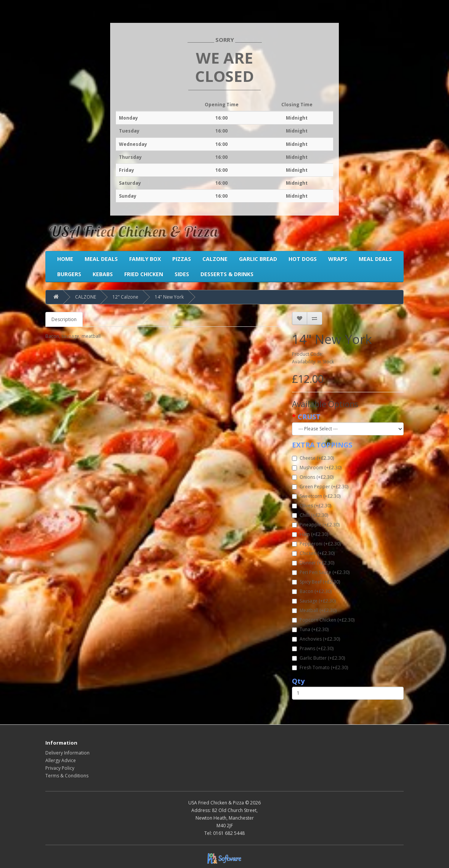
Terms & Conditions (67, 776)
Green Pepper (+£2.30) (320, 487)
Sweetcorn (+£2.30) (316, 496)
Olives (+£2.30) (312, 506)
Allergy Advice (61, 760)
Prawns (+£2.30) (313, 648)
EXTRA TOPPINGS (322, 445)
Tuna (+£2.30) (310, 629)
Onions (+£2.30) (313, 477)
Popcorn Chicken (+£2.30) (323, 620)
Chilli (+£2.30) (310, 515)
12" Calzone (125, 297)
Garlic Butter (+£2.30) (318, 658)
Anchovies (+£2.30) (316, 639)
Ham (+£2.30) (310, 534)
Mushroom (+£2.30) (317, 468)
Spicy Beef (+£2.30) (316, 582)
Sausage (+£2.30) (314, 601)
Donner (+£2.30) (313, 563)
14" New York (169, 297)
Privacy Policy (60, 768)
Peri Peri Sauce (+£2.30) (321, 572)
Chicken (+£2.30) (313, 553)
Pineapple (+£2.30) (316, 525)
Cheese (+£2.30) (313, 458)
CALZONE (86, 297)
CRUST (309, 417)
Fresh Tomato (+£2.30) (320, 667)
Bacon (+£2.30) (312, 591)
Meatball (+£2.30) (314, 610)
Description (64, 319)
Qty (298, 681)
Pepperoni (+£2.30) (316, 544)
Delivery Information (67, 753)
